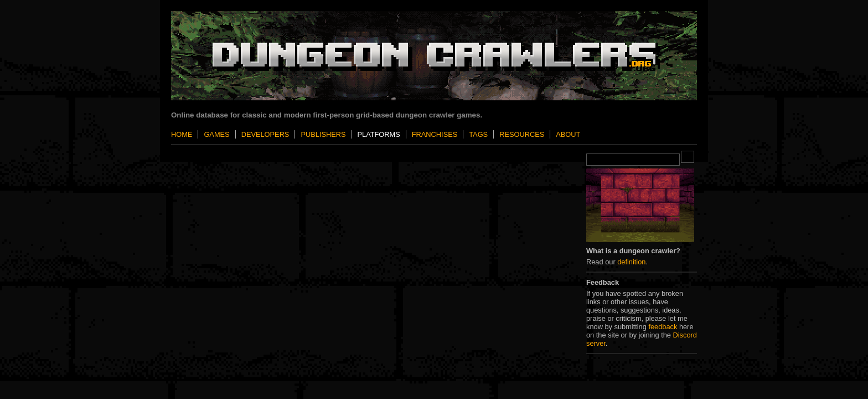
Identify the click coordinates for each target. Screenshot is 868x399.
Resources (522, 134)
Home (182, 134)
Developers (265, 134)
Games (216, 134)
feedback (663, 327)
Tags (478, 134)
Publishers (323, 134)
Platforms (379, 134)
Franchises (435, 134)
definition (631, 262)
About (568, 134)
